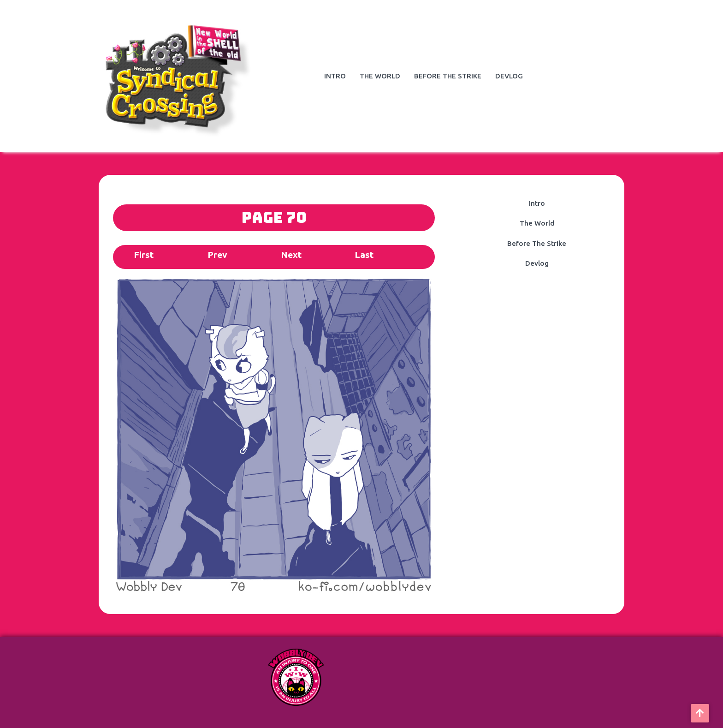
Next (291, 255)
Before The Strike (448, 76)
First (144, 255)
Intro (335, 76)
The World (380, 76)
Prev (217, 255)
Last (364, 255)
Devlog (509, 76)
